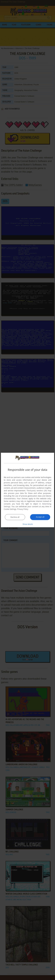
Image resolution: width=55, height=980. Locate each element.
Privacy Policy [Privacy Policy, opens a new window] (23, 509)
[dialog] (28, 490)
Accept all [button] (40, 517)
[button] (28, 524)
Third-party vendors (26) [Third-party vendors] (37, 491)
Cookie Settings (10, 509)
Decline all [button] (15, 517)
